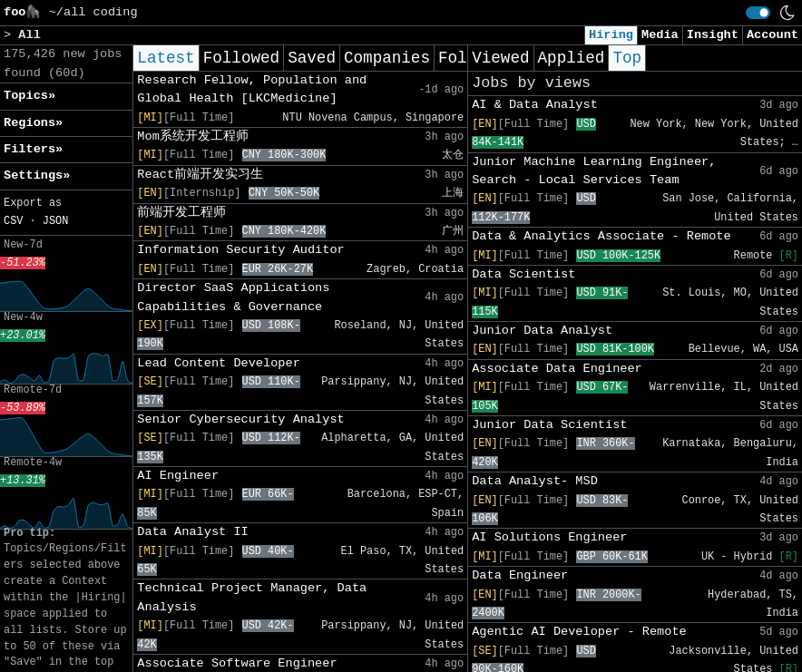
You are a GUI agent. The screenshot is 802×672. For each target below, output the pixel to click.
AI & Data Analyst (535, 105)
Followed (241, 58)
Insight (713, 35)
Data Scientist (523, 274)
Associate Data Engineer (557, 369)
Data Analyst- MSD (535, 481)
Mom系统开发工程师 (192, 136)
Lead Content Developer (218, 363)
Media (660, 35)
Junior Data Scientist (549, 425)
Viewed (500, 58)
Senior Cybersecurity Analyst (240, 419)
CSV (13, 221)
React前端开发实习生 (200, 175)
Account (773, 35)
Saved (312, 58)
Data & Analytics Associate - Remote (601, 236)
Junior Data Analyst (542, 331)
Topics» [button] (29, 96)
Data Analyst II (192, 532)
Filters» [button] (33, 149)
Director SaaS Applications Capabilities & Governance (233, 297)
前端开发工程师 (181, 213)
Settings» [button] (37, 175)
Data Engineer (520, 575)
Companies (387, 58)
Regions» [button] (33, 123)
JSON (56, 221)
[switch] (758, 13)
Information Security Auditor (240, 250)
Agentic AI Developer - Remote (579, 632)
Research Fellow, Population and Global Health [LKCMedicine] (252, 89)
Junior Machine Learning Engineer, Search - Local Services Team (594, 171)
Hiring (611, 35)
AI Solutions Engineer (549, 537)
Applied (572, 58)
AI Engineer (178, 476)
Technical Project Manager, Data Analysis (252, 597)
